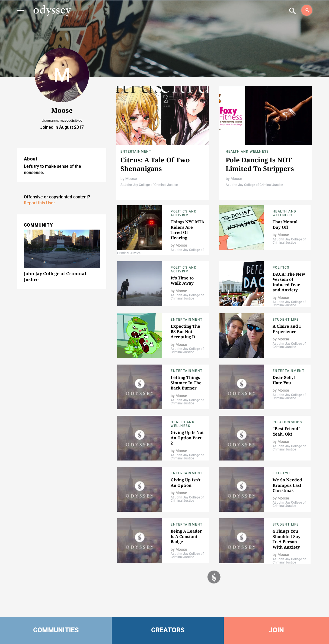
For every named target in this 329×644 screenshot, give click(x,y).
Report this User (39, 203)
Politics (281, 268)
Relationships (287, 422)
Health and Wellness (247, 152)
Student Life (286, 320)
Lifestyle (282, 473)
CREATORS (168, 630)
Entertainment (136, 152)
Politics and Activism (184, 213)
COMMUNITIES (56, 630)
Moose (131, 179)
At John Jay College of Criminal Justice (149, 185)
